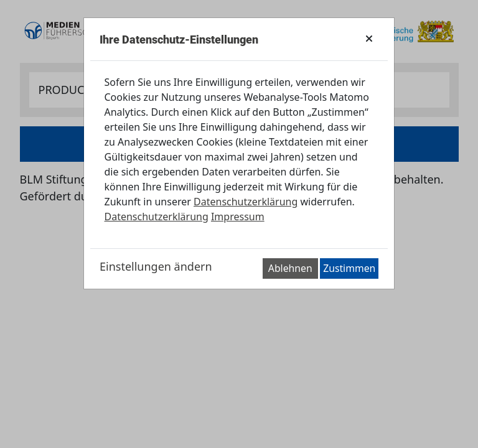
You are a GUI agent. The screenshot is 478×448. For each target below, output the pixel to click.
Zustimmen (349, 268)
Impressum (238, 217)
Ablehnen (290, 268)
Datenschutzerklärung (246, 202)
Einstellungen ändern (156, 266)
